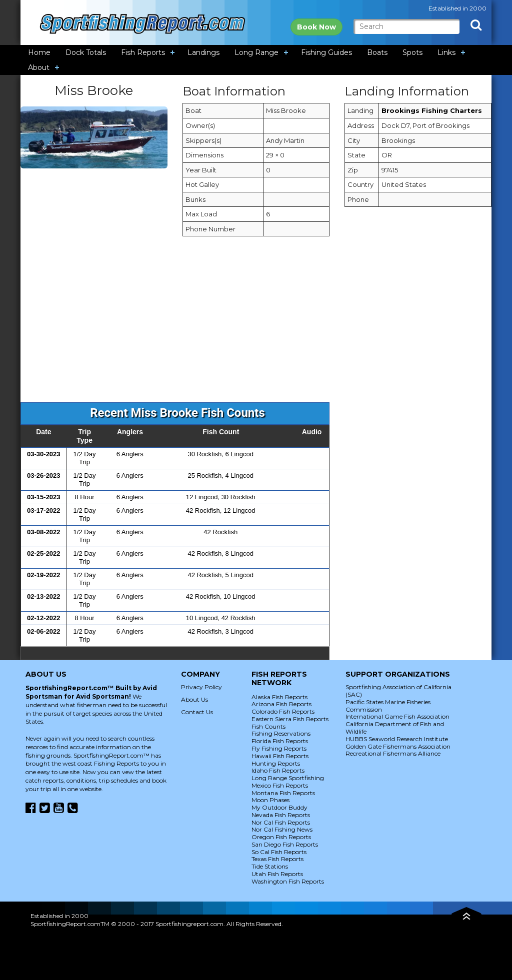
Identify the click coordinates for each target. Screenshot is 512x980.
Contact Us (197, 712)
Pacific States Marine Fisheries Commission (388, 706)
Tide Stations (270, 866)
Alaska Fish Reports (279, 697)
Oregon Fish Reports (281, 837)
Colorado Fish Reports (283, 711)
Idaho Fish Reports (278, 770)
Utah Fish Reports (277, 874)
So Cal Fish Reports (279, 852)
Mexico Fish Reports (280, 785)
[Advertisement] (256, 324)
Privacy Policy (201, 687)
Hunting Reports (276, 763)
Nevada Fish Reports (281, 815)
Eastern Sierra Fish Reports (290, 719)
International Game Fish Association (397, 716)
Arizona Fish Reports (281, 704)
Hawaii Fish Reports (280, 756)
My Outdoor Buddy (279, 807)
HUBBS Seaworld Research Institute (397, 739)
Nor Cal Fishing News (282, 829)
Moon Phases (270, 800)
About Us (194, 699)
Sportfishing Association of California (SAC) (398, 691)
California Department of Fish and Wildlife (395, 728)
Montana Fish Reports (283, 793)
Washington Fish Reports (288, 881)
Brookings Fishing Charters (432, 110)
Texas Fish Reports (277, 859)
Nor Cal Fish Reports (281, 822)
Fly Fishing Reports (279, 748)
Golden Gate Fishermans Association (398, 746)
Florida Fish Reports (280, 741)
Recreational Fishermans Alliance (393, 753)
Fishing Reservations (281, 733)
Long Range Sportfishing (288, 778)
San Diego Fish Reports (285, 844)
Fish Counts (268, 726)
